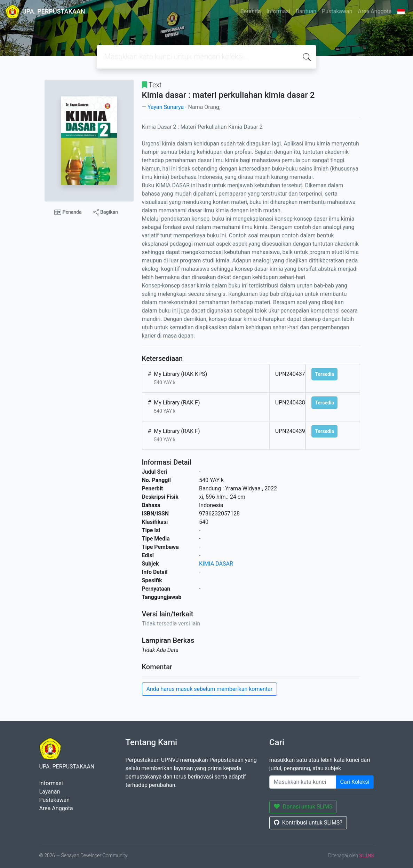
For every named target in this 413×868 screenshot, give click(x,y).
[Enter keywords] (303, 782)
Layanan (50, 792)
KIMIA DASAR (216, 564)
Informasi (278, 11)
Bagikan (105, 212)
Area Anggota (375, 11)
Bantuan (306, 11)
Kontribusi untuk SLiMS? (308, 823)
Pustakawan (337, 11)
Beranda (251, 11)
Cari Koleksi (355, 782)
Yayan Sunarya (166, 107)
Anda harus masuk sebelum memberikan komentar (210, 689)
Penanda (68, 212)
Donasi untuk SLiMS (303, 807)
